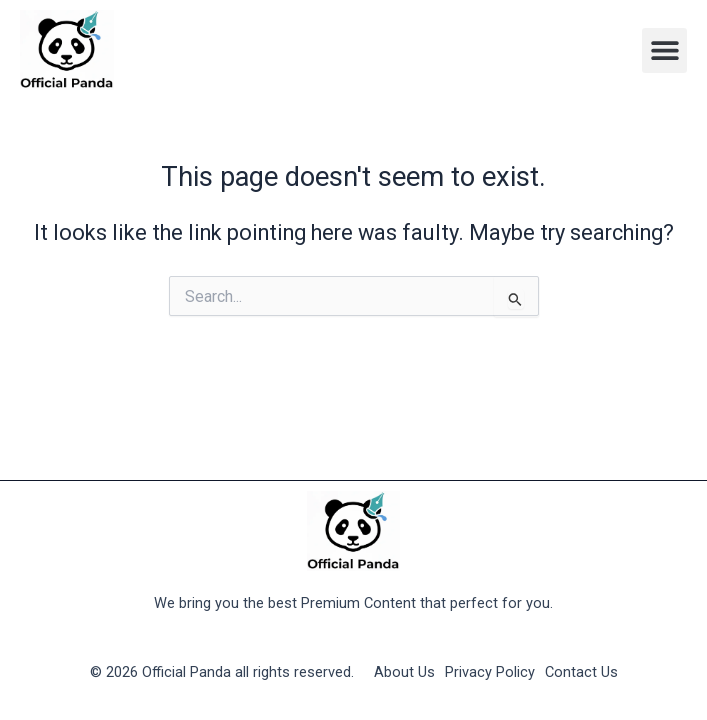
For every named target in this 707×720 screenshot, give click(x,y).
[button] (664, 50)
